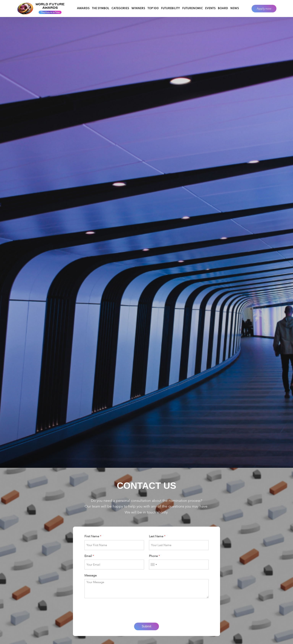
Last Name (157, 536)
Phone (154, 556)
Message (91, 575)
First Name (93, 536)
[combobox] (154, 565)
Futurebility (170, 8)
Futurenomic (193, 8)
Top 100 (153, 8)
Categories (120, 8)
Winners (138, 8)
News (235, 8)
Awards (83, 8)
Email (89, 556)
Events (210, 8)
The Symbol (101, 8)
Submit (146, 626)
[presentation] (146, 616)
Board (223, 8)
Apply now (264, 9)
